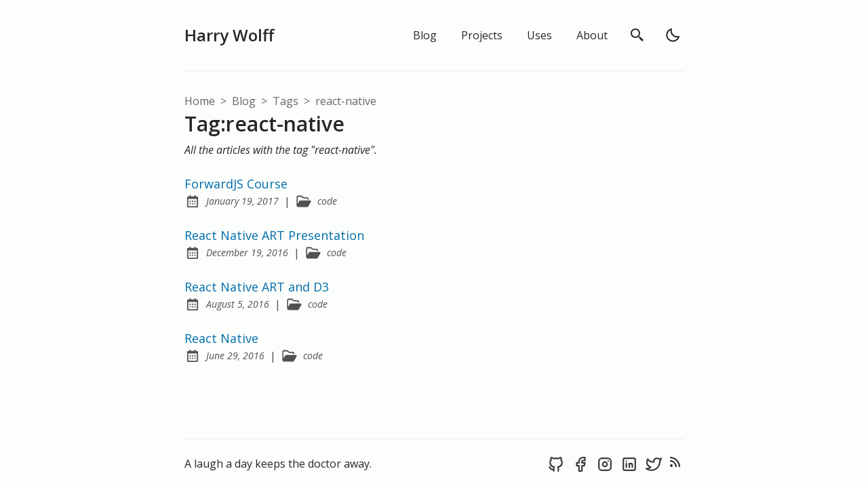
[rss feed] (675, 464)
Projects (482, 35)
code (327, 201)
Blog (425, 35)
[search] (637, 35)
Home (200, 101)
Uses (539, 35)
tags (287, 101)
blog (245, 101)
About (592, 35)
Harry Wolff (229, 35)
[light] (673, 35)
